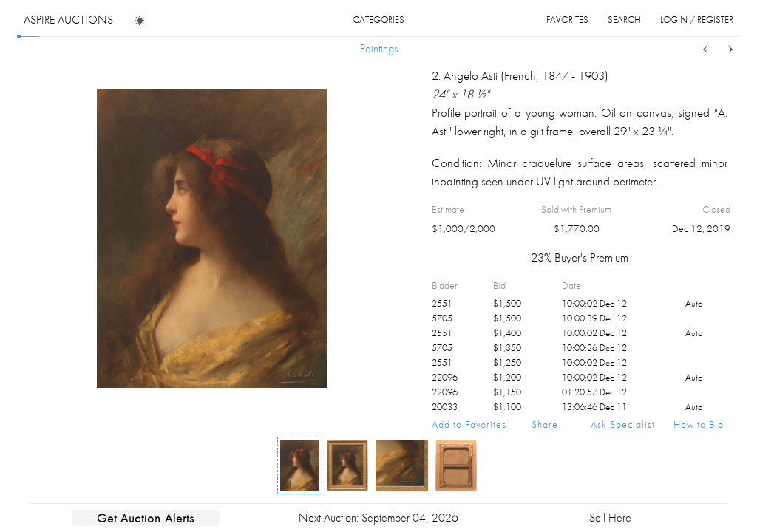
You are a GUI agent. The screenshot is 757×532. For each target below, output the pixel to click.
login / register (697, 20)
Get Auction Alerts (146, 518)
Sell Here (610, 518)
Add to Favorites (469, 424)
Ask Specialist (623, 424)
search (624, 20)
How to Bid (699, 424)
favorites (567, 20)
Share (545, 424)
